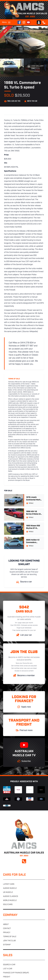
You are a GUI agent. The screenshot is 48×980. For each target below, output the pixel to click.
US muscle (8, 892)
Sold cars (8, 905)
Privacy (7, 933)
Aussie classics (11, 896)
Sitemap (7, 945)
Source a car (9, 965)
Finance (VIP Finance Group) (16, 973)
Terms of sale (10, 937)
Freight (7, 977)
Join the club (9, 941)
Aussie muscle (10, 888)
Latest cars (9, 884)
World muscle (10, 900)
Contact (7, 929)
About (6, 924)
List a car (8, 969)
